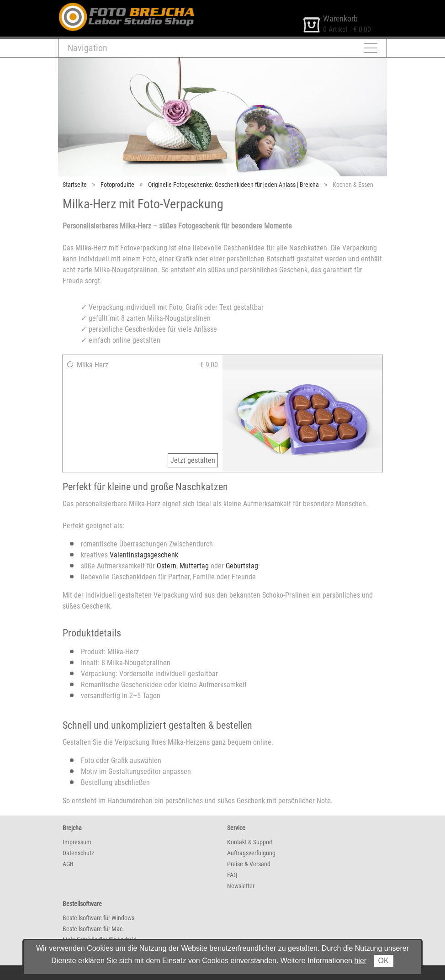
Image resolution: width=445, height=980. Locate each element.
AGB (68, 864)
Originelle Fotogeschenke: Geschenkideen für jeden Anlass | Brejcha (233, 185)
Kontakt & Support (250, 842)
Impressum (77, 842)
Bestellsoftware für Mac (93, 929)
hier (360, 961)
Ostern (167, 566)
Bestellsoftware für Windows (98, 918)
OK (384, 961)
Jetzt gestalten (193, 460)
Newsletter (241, 886)
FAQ (232, 875)
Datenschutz (78, 853)
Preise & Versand (249, 864)
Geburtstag (242, 566)
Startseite (75, 185)
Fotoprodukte (117, 185)
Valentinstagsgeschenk (144, 555)
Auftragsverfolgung (251, 853)
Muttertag (194, 566)
